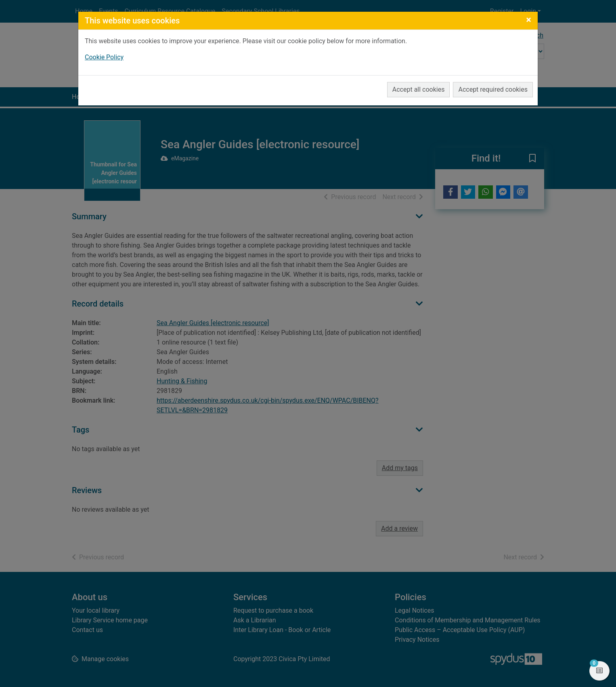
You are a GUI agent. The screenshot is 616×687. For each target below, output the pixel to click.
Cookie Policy (104, 57)
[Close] (529, 20)
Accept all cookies (419, 89)
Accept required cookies (493, 89)
